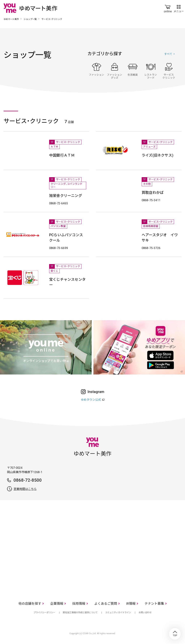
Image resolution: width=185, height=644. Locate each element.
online (168, 8)
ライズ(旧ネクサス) (158, 155)
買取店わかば (153, 193)
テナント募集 (154, 604)
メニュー (179, 8)
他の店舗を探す (30, 604)
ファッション (96, 71)
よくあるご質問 (106, 604)
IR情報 (131, 604)
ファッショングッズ (115, 71)
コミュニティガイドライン (118, 613)
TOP (175, 634)
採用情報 (79, 604)
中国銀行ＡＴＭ (62, 155)
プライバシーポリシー (44, 613)
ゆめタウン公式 (91, 400)
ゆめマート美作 (11, 19)
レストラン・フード (151, 71)
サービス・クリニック (169, 71)
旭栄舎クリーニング (66, 196)
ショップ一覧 (30, 19)
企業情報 (57, 604)
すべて (168, 54)
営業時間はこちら (25, 489)
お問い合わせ (145, 613)
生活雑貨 (133, 71)
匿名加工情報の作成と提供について (80, 613)
